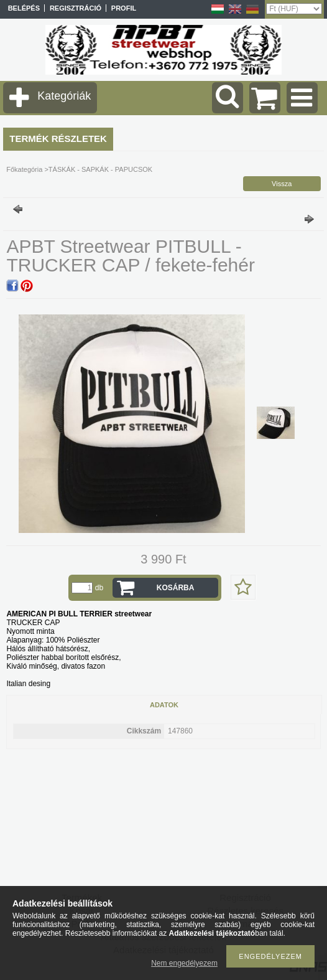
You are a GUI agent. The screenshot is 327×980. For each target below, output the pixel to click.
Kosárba (176, 588)
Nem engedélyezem (184, 963)
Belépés (24, 8)
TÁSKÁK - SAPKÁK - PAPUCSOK (100, 169)
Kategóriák (64, 96)
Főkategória (24, 169)
